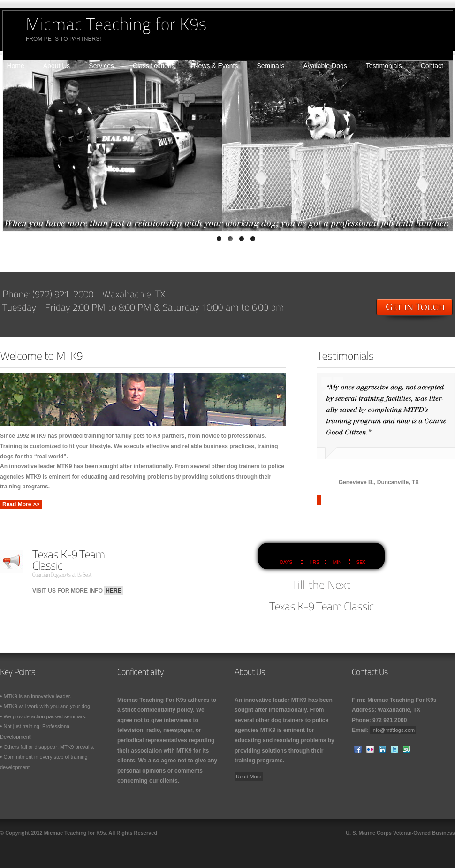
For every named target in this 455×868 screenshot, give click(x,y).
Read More (249, 777)
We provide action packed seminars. (45, 716)
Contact (432, 66)
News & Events (216, 66)
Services (101, 66)
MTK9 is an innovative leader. (38, 696)
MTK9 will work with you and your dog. (48, 706)
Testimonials (384, 66)
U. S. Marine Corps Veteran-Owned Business (400, 833)
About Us (57, 66)
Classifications (154, 66)
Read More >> (21, 504)
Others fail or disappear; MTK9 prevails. (49, 747)
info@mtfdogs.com (393, 730)
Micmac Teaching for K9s (75, 833)
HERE (113, 591)
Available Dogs (325, 66)
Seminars (270, 66)
